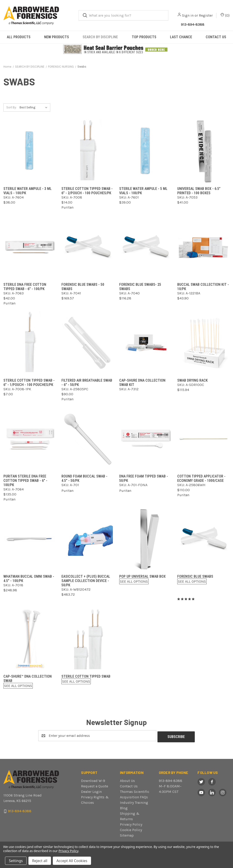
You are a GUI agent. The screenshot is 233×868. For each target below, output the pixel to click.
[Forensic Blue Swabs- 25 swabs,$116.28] (146, 247)
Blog (124, 807)
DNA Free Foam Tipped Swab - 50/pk (144, 478)
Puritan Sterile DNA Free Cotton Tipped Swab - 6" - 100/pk (25, 481)
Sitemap (127, 834)
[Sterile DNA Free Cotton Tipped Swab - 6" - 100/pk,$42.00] (30, 247)
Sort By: (11, 107)
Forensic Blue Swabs (195, 576)
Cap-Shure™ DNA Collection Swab (28, 679)
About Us (127, 780)
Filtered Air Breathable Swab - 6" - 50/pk (87, 383)
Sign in (188, 15)
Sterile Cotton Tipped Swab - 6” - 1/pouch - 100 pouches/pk (29, 383)
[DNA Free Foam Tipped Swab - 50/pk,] (146, 439)
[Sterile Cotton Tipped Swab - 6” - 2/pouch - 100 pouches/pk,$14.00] (88, 151)
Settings (16, 861)
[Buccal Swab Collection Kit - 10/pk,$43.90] (204, 247)
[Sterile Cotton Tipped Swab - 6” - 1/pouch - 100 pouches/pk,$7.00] (30, 343)
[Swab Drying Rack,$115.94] (204, 343)
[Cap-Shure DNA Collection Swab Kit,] (146, 343)
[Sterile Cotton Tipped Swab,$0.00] (88, 639)
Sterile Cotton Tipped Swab (86, 676)
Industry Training (134, 801)
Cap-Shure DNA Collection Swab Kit (142, 383)
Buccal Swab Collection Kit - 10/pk (203, 287)
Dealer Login (91, 790)
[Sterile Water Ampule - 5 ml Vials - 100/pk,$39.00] (146, 151)
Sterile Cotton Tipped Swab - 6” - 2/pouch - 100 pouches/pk (87, 191)
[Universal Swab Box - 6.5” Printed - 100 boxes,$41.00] (204, 151)
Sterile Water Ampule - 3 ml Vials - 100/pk (28, 191)
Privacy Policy (131, 823)
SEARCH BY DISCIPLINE (100, 37)
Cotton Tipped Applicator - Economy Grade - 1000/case (201, 478)
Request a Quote (95, 785)
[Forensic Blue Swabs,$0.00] (204, 539)
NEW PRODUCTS (57, 37)
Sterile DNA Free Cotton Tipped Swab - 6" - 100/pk (25, 287)
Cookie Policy (131, 829)
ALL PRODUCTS (19, 37)
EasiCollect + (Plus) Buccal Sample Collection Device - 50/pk (86, 581)
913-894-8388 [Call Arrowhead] (193, 24)
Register (206, 15)
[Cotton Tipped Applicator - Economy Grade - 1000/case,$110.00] (204, 439)
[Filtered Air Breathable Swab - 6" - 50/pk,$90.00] (88, 343)
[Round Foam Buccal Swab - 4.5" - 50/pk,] (88, 439)
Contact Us (129, 785)
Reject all (40, 861)
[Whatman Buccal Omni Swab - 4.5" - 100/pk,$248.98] (30, 539)
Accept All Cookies (72, 861)
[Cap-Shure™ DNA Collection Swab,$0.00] (30, 639)
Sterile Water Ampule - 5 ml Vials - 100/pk (143, 191)
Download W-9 (93, 780)
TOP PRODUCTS (144, 37)
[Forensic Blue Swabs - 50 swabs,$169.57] (88, 247)
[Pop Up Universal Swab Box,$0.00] (146, 539)
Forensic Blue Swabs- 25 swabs (140, 287)
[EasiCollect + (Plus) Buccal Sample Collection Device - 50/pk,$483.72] (88, 539)
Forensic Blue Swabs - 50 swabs (83, 287)
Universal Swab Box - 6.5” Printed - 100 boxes (199, 191)
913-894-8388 (171, 780)
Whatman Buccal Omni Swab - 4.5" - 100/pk (29, 579)
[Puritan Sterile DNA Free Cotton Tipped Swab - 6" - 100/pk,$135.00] (30, 439)
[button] (117, 49)
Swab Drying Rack (192, 380)
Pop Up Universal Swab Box (142, 576)
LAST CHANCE (181, 37)
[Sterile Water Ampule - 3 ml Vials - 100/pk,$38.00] (30, 151)
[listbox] (34, 107)
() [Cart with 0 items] (225, 15)
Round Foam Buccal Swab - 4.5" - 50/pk (84, 478)
